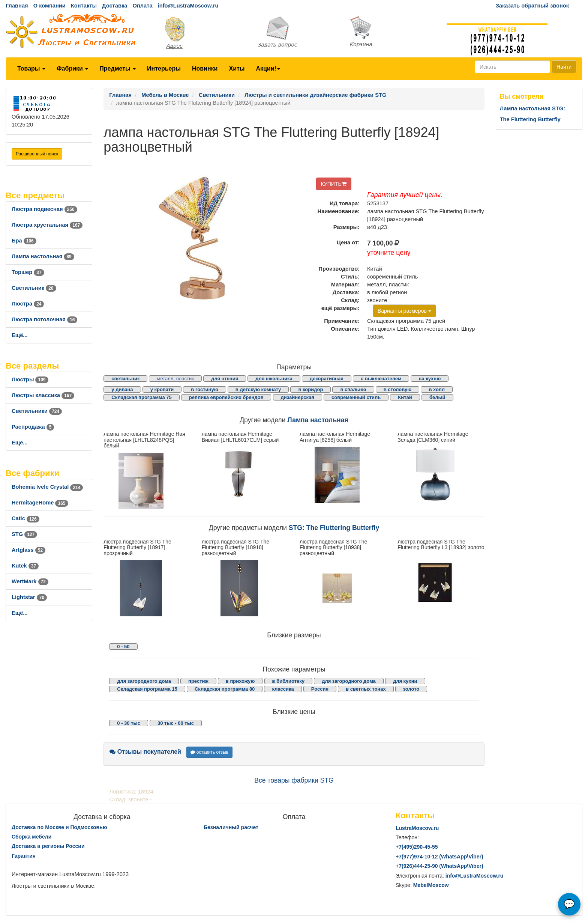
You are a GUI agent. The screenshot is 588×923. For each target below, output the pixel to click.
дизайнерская (298, 397)
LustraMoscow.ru (417, 828)
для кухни (405, 681)
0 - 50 (123, 647)
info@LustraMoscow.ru (188, 6)
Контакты (84, 6)
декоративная (327, 379)
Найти (564, 67)
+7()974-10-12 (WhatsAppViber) (439, 857)
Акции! (268, 69)
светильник (125, 379)
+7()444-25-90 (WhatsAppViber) (439, 866)
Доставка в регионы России (48, 846)
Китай (405, 397)
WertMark (30, 581)
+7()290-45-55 (417, 847)
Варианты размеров (404, 311)
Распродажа (33, 427)
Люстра (28, 304)
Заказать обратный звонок (532, 6)
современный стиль (356, 397)
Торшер (28, 272)
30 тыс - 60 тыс (176, 723)
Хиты (237, 69)
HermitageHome (40, 503)
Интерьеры (164, 69)
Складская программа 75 (141, 397)
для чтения (225, 379)
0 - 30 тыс (129, 723)
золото (411, 689)
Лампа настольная (43, 256)
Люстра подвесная (44, 209)
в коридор (310, 389)
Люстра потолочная (44, 319)
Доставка (115, 6)
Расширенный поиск (37, 154)
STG (24, 534)
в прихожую (240, 681)
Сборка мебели (31, 837)
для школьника (274, 379)
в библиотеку (289, 681)
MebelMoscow (431, 885)
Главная (17, 6)
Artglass (28, 550)
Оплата (142, 6)
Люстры (30, 379)
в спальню (353, 389)
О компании (49, 6)
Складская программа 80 (225, 689)
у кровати (162, 389)
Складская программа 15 (147, 689)
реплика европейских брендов (226, 397)
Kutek (25, 566)
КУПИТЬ (334, 184)
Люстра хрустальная (47, 225)
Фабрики (72, 69)
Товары (31, 69)
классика (283, 689)
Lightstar (29, 597)
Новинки (205, 69)
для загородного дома (144, 681)
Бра (24, 241)
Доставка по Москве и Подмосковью (59, 827)
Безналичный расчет (231, 827)
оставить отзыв (209, 752)
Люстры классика (43, 395)
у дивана (122, 389)
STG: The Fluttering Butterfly (334, 528)
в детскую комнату (258, 389)
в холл (437, 389)
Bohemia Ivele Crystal (47, 487)
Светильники (37, 411)
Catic (25, 518)
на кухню (430, 379)
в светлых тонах (366, 689)
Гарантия (24, 856)
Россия (320, 689)
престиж (198, 681)
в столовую (398, 389)
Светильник (34, 288)
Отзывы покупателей (145, 752)
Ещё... (20, 335)
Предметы (118, 69)
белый (437, 397)
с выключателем (381, 379)
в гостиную (204, 389)
